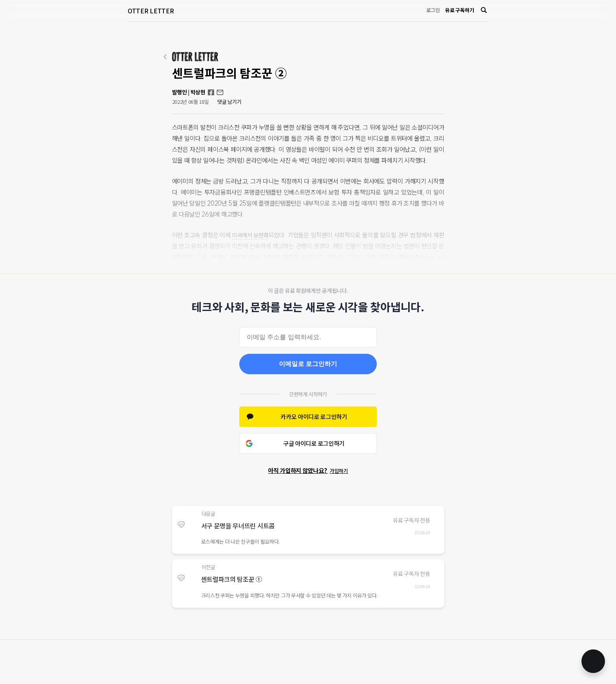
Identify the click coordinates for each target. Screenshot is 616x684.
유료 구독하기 (459, 10)
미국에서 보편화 (253, 235)
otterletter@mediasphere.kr (220, 92)
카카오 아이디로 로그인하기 (314, 416)
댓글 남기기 (229, 102)
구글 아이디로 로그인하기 (314, 443)
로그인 (433, 10)
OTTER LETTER (151, 11)
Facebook (211, 92)
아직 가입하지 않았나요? (308, 470)
